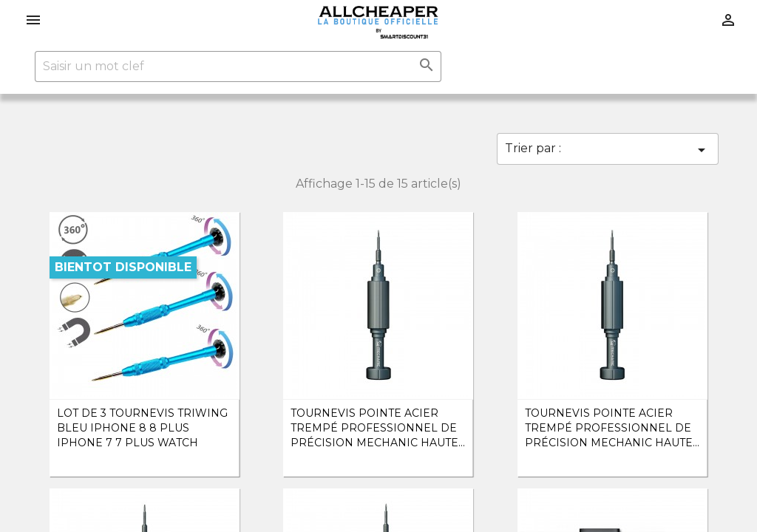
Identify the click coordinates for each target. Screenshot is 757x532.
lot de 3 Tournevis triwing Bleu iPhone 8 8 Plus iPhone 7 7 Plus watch (142, 428)
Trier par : (608, 150)
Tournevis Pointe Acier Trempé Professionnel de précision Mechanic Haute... (378, 428)
